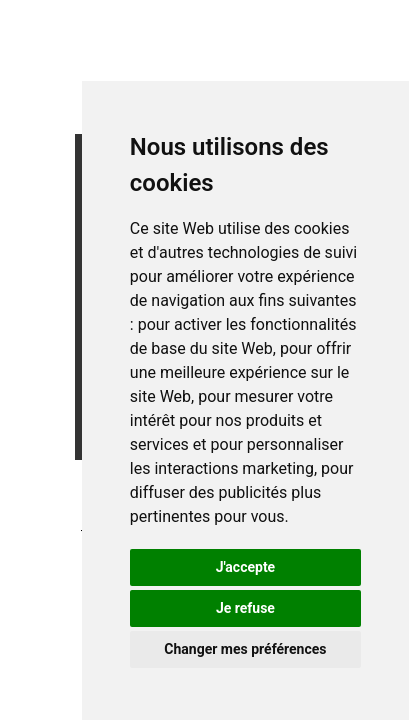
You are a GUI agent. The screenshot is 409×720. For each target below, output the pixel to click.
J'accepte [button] (246, 567)
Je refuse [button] (245, 608)
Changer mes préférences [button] (245, 649)
